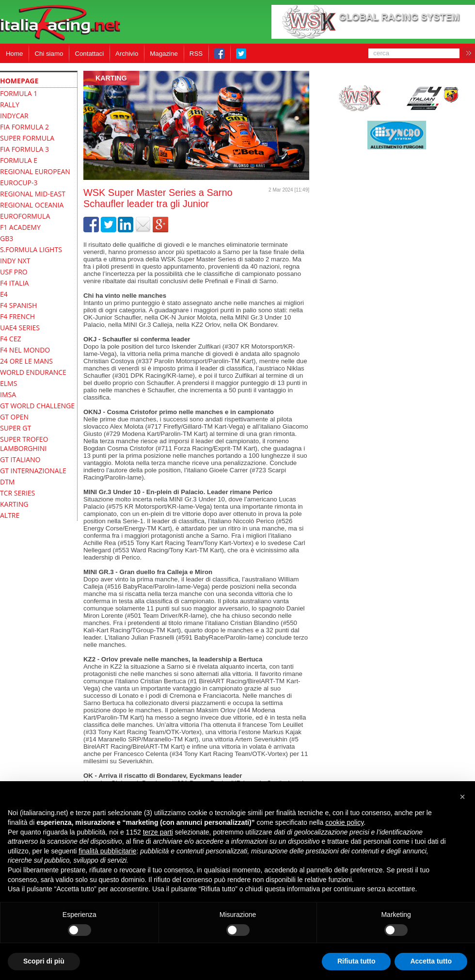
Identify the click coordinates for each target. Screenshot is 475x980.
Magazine (164, 54)
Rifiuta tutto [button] (356, 961)
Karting (111, 78)
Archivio (127, 54)
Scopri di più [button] (44, 961)
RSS (196, 54)
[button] (462, 797)
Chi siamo (49, 54)
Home (14, 54)
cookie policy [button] (344, 822)
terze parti (158, 832)
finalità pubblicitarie (107, 851)
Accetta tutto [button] (431, 961)
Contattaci (89, 54)
